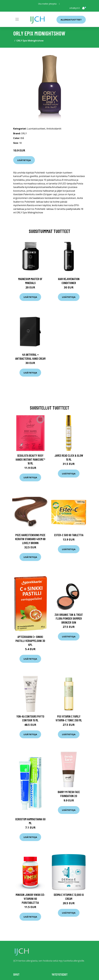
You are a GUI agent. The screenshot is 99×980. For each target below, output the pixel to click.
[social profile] (59, 4)
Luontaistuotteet (36, 129)
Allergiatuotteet (71, 20)
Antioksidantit (54, 129)
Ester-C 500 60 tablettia (69, 535)
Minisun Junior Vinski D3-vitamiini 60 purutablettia (30, 899)
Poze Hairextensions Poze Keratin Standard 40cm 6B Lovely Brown (30, 539)
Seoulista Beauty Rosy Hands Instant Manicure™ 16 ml (30, 459)
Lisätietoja (24, 160)
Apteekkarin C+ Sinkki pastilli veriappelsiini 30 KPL (30, 641)
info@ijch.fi (75, 8)
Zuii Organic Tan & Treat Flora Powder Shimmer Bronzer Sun (69, 618)
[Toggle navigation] (17, 19)
